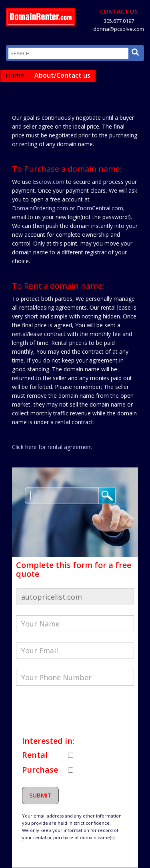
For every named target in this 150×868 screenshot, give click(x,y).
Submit (40, 795)
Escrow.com (49, 182)
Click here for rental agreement (52, 447)
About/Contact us (62, 75)
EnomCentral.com (100, 208)
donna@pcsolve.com (119, 29)
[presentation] (77, 711)
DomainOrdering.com (40, 208)
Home (15, 75)
